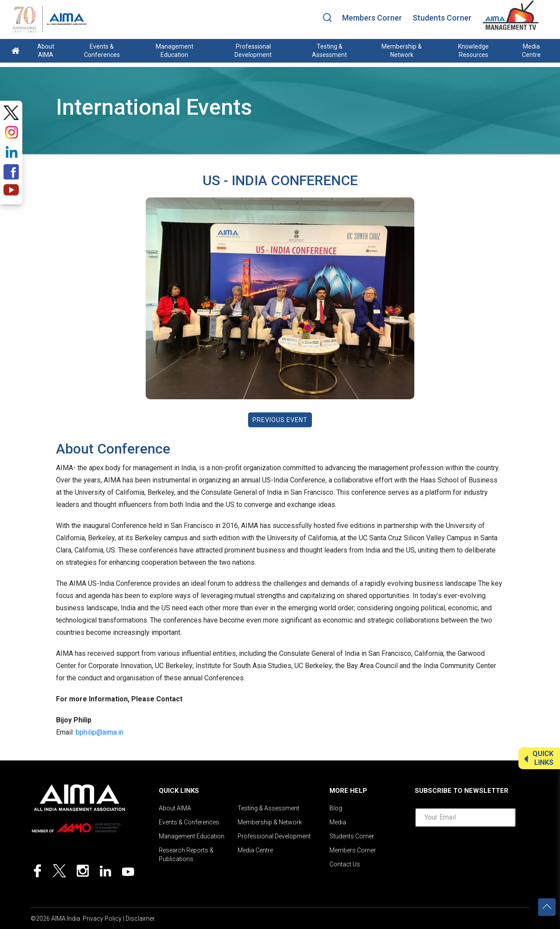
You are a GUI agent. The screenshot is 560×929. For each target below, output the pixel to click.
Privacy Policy (102, 918)
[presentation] (481, 851)
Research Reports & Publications (186, 855)
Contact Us (345, 864)
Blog (336, 808)
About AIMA (46, 51)
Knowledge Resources (473, 51)
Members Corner (372, 18)
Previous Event (280, 420)
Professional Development (253, 51)
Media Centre (531, 51)
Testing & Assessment (329, 51)
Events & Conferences (102, 51)
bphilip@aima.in (100, 732)
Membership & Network (402, 51)
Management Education (175, 51)
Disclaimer (140, 918)
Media (338, 822)
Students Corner (442, 18)
